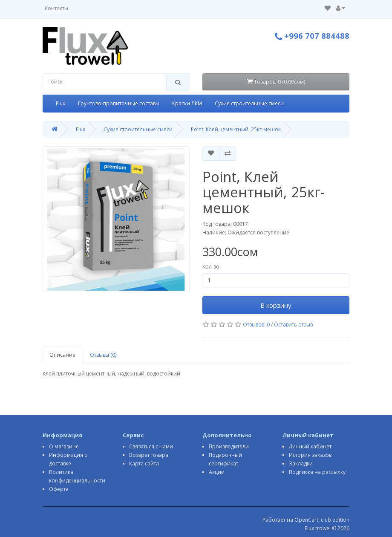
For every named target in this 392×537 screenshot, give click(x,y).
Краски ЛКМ (187, 103)
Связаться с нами (151, 446)
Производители (229, 446)
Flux (61, 103)
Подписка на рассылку (317, 472)
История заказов (310, 455)
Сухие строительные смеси (249, 103)
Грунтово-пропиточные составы (119, 103)
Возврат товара (149, 455)
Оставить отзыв (293, 325)
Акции (217, 472)
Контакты (56, 8)
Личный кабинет (310, 446)
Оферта (59, 489)
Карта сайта (144, 463)
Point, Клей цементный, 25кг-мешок (236, 129)
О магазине (64, 446)
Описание (62, 355)
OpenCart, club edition (322, 520)
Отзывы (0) (103, 355)
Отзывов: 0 (256, 325)
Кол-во (211, 267)
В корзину (276, 305)
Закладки (301, 463)
